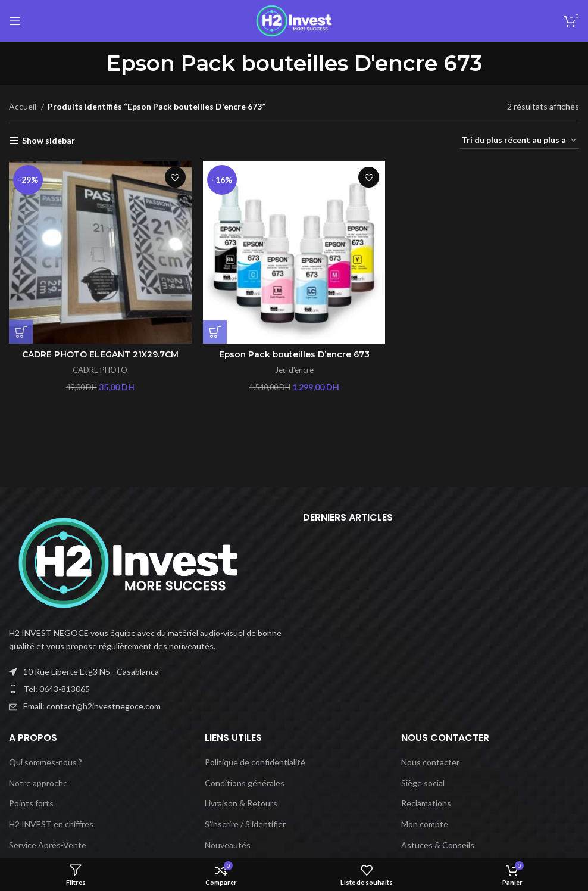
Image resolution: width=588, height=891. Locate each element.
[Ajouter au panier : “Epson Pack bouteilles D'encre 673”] (215, 331)
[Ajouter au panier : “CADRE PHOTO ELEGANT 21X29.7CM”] (21, 331)
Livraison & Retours (241, 803)
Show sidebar (49, 141)
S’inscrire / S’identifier (245, 824)
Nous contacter (430, 762)
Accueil (24, 106)
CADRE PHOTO (100, 370)
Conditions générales (245, 783)
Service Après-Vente (48, 845)
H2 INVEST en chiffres (51, 824)
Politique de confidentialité (255, 762)
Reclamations (426, 803)
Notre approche (38, 783)
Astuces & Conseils (438, 845)
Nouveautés (228, 845)
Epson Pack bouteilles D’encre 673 (294, 354)
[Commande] (520, 141)
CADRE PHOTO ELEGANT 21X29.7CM (100, 354)
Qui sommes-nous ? (46, 762)
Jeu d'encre (294, 370)
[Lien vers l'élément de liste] (147, 689)
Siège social (423, 783)
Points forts (31, 803)
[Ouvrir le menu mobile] (15, 21)
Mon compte (425, 824)
